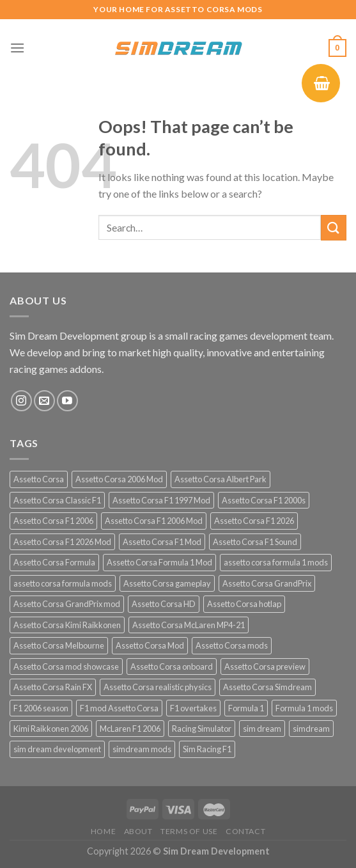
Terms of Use (189, 831)
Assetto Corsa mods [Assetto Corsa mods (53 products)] (232, 645)
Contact (245, 831)
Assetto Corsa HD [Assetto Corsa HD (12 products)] (164, 604)
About (138, 831)
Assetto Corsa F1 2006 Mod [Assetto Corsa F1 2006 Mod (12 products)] (154, 521)
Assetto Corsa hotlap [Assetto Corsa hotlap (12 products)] (244, 604)
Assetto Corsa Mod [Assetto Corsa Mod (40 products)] (150, 645)
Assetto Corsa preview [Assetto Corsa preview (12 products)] (265, 667)
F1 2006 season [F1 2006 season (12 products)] (41, 708)
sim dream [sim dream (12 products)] (262, 729)
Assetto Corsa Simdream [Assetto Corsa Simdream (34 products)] (267, 687)
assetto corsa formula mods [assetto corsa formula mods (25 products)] (63, 583)
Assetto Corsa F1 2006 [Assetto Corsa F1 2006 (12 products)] (53, 521)
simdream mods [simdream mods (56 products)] (142, 749)
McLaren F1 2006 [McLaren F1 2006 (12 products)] (130, 729)
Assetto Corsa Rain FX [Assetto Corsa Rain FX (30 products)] (53, 687)
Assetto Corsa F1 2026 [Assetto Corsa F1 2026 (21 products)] (254, 521)
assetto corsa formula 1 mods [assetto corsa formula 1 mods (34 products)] (276, 562)
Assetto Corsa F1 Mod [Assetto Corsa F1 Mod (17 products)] (162, 542)
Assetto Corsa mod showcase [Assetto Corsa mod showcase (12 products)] (66, 667)
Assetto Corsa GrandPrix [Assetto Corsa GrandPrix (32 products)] (267, 583)
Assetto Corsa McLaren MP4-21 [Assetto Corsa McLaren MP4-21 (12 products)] (189, 625)
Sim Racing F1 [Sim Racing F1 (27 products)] (207, 749)
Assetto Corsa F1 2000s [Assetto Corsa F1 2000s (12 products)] (264, 500)
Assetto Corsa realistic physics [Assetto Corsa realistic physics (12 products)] (158, 687)
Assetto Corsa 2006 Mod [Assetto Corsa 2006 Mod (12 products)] (119, 479)
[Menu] (17, 48)
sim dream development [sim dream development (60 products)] (57, 749)
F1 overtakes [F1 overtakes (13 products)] (193, 708)
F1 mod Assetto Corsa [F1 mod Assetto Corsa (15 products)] (119, 708)
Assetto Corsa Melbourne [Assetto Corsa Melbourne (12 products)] (59, 645)
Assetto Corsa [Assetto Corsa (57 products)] (39, 479)
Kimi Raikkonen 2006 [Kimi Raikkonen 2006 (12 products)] (51, 729)
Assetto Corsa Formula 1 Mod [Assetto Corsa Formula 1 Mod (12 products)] (159, 562)
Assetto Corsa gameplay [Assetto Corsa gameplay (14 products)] (167, 583)
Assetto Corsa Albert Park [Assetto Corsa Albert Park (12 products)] (221, 479)
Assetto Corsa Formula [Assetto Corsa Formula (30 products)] (54, 562)
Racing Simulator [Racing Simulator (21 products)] (202, 729)
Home (103, 831)
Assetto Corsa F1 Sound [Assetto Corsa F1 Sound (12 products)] (255, 542)
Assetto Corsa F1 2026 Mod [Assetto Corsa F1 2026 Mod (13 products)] (62, 542)
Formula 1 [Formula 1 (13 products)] (246, 708)
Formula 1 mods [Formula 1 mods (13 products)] (304, 708)
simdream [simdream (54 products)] (311, 729)
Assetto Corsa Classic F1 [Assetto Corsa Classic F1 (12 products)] (57, 500)
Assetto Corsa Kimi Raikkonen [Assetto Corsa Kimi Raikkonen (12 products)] (67, 625)
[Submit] (334, 227)
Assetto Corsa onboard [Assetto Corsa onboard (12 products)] (172, 667)
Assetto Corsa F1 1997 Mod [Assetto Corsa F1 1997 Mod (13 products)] (161, 500)
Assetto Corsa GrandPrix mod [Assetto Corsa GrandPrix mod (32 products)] (67, 604)
